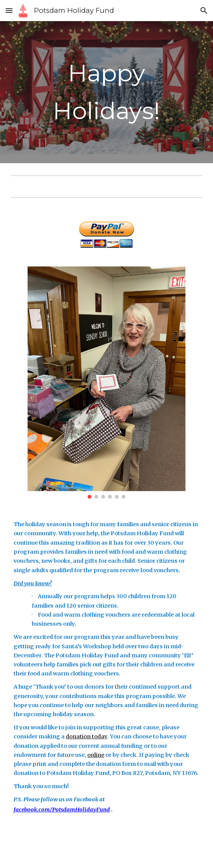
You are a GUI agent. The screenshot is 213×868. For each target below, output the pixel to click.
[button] (9, 10)
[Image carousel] (106, 383)
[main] (106, 92)
